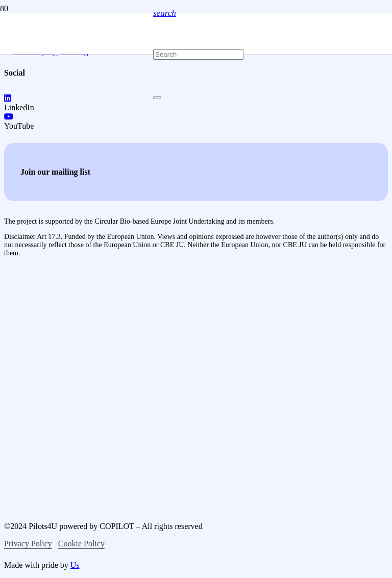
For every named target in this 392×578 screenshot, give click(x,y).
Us (75, 565)
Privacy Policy (28, 544)
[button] (165, 13)
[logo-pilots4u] (77, 169)
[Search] (198, 54)
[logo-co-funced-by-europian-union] (86, 298)
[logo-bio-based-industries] (90, 376)
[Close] (157, 98)
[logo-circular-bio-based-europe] (58, 474)
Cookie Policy (81, 544)
